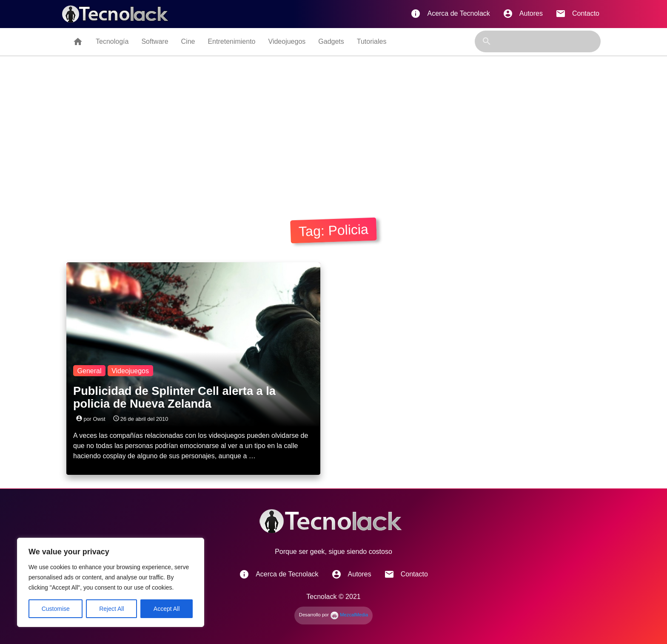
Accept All (167, 609)
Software (155, 41)
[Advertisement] (333, 135)
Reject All (111, 609)
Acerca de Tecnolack (450, 14)
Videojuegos (287, 41)
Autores (523, 14)
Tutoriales (372, 41)
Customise (56, 609)
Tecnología (112, 41)
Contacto (577, 14)
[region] (111, 582)
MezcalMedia (349, 615)
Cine (188, 41)
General (90, 370)
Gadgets (331, 41)
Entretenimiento (231, 41)
